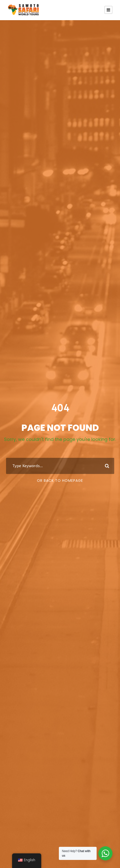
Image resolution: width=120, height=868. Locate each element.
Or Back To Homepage (60, 481)
